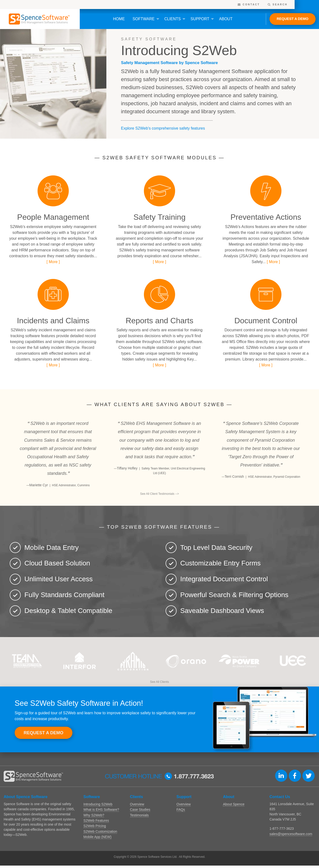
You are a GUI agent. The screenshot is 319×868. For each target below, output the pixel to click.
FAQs (181, 810)
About (226, 19)
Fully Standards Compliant (64, 595)
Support (200, 19)
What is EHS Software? (101, 810)
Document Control (266, 321)
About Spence (234, 804)
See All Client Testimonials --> (160, 494)
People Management (53, 217)
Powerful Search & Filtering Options (234, 595)
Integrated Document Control (224, 579)
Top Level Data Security (216, 548)
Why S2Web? (94, 815)
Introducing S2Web (98, 804)
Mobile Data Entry (52, 548)
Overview (137, 804)
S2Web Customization (100, 831)
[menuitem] (119, 19)
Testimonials (139, 815)
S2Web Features (96, 820)
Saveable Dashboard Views (222, 611)
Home (119, 19)
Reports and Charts (159, 321)
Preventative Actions (266, 217)
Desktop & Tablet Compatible (68, 611)
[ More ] (53, 262)
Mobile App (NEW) (97, 837)
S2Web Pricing (95, 826)
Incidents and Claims (53, 321)
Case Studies (140, 810)
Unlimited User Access (59, 579)
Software (144, 19)
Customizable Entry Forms (220, 563)
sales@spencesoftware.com (291, 834)
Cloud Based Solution (57, 563)
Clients (173, 19)
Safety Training (159, 217)
